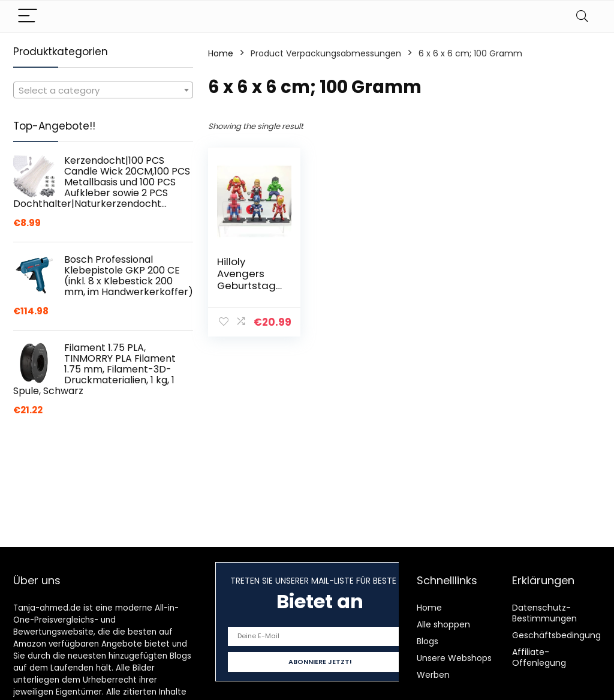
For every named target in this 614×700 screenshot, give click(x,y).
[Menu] (28, 16)
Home (221, 53)
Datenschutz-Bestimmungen (544, 613)
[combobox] (103, 90)
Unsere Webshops (454, 658)
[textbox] (103, 91)
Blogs (428, 641)
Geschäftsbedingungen (562, 635)
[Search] (582, 16)
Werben (433, 675)
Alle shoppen (443, 624)
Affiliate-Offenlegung (539, 657)
